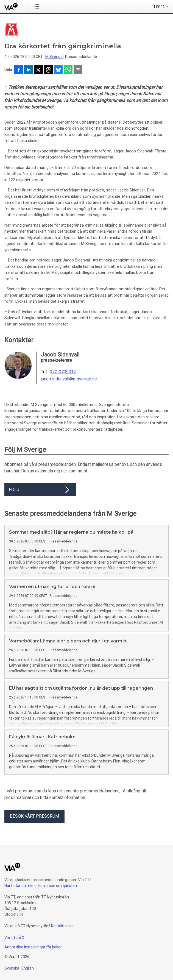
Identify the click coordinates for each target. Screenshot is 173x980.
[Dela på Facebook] (19, 70)
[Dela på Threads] (48, 70)
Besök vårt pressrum (34, 816)
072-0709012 (63, 372)
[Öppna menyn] (38, 6)
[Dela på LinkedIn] (29, 70)
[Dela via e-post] (78, 70)
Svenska (12, 968)
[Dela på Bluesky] (58, 70)
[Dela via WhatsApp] (68, 70)
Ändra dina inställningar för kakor (33, 947)
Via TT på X (14, 937)
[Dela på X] (38, 70)
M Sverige (54, 57)
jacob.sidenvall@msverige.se (69, 379)
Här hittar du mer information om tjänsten (41, 886)
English (28, 968)
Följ (40, 490)
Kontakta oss (62, 926)
